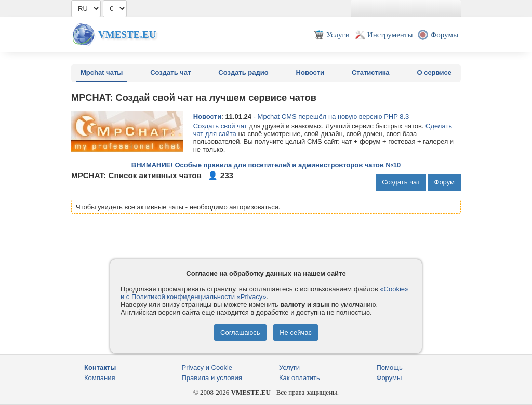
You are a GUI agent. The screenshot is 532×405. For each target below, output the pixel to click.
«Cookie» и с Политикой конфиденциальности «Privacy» (264, 293)
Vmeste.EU (127, 35)
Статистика (371, 72)
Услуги (289, 367)
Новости (310, 72)
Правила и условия (212, 378)
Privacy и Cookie (207, 367)
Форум (445, 182)
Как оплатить (300, 378)
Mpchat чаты (102, 72)
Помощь (390, 367)
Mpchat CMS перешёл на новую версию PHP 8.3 (334, 117)
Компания (100, 378)
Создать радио (243, 72)
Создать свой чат (220, 126)
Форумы (389, 378)
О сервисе (434, 72)
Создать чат (170, 72)
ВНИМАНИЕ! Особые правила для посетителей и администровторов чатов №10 (266, 165)
